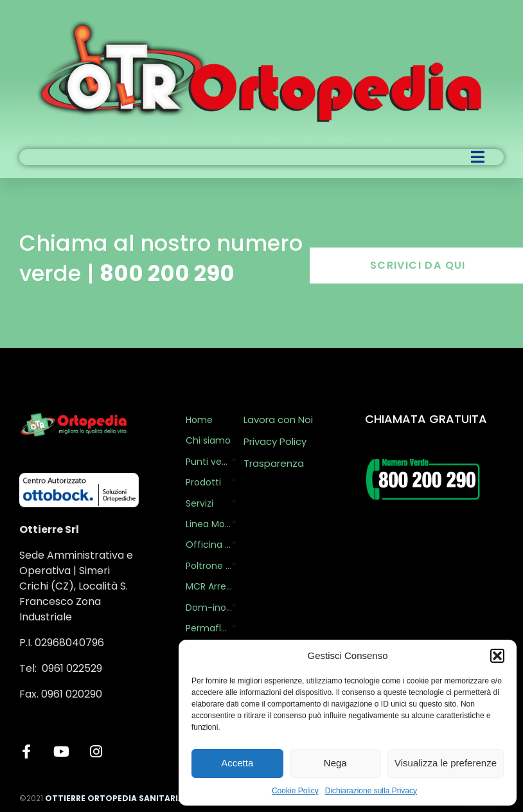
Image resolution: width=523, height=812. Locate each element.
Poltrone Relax (209, 566)
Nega (335, 763)
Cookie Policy (295, 791)
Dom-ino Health (209, 608)
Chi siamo (208, 440)
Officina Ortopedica (209, 545)
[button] (497, 656)
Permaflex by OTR (209, 628)
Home (199, 420)
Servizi (199, 503)
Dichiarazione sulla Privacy (371, 791)
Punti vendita (209, 462)
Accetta (237, 763)
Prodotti (203, 482)
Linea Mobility (209, 524)
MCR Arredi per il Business (212, 586)
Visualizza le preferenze (446, 763)
